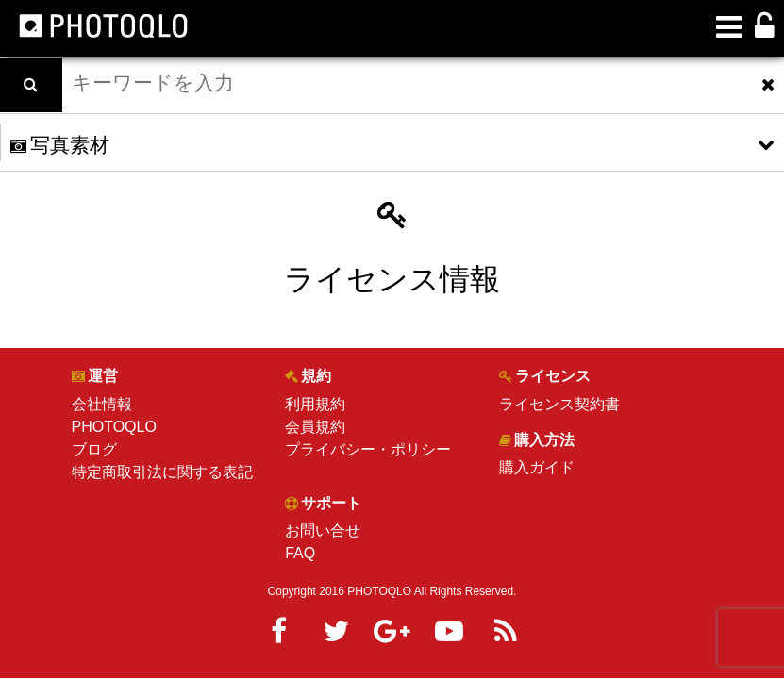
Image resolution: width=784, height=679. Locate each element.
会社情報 (102, 404)
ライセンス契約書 (559, 404)
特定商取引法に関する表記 (162, 472)
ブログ (94, 449)
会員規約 (315, 427)
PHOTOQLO (114, 427)
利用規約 (315, 404)
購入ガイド (537, 467)
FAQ (300, 553)
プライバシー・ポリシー (368, 449)
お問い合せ (323, 530)
